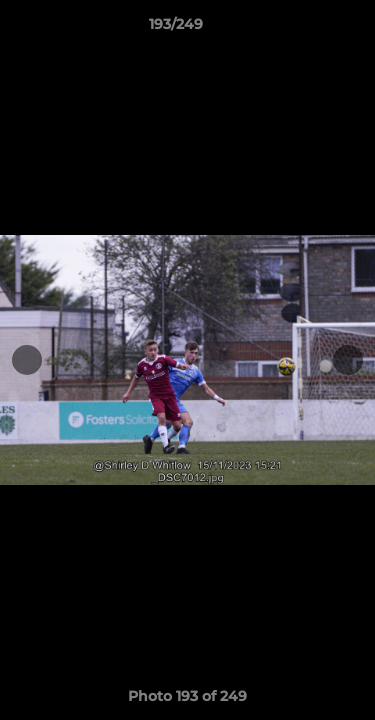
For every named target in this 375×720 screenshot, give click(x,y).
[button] (303, 29)
